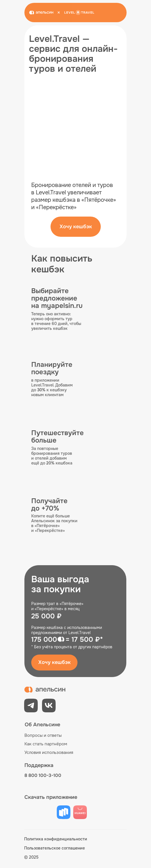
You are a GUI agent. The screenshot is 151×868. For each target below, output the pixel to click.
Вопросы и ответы (43, 735)
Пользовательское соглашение (54, 848)
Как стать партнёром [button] (46, 744)
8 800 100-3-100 (43, 775)
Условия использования (49, 752)
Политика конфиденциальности (56, 839)
